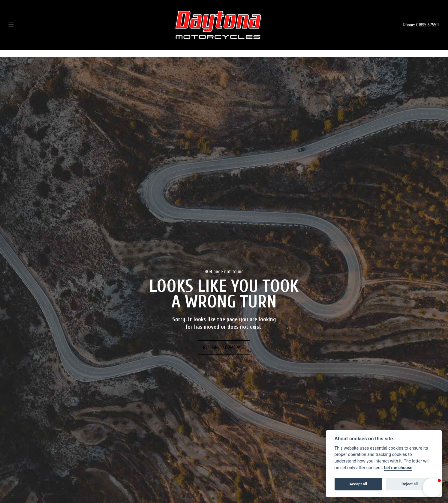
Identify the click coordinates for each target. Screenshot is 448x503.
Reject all (410, 484)
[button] (432, 487)
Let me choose (398, 468)
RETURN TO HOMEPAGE (224, 347)
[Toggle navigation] (20, 25)
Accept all (358, 484)
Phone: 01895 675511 (421, 25)
